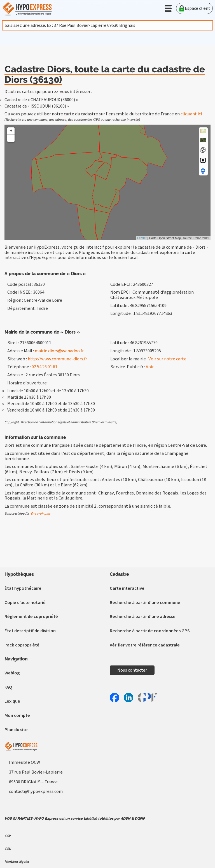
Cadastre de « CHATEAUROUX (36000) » (41, 100)
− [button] (11, 138)
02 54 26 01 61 (45, 367)
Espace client (194, 8)
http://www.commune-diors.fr (57, 359)
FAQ (8, 687)
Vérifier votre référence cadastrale (145, 645)
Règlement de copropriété (31, 617)
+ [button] (11, 131)
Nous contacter (132, 670)
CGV (8, 836)
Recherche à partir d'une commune (145, 603)
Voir (150, 367)
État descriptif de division (30, 631)
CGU (8, 849)
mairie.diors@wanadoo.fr (59, 351)
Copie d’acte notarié (25, 603)
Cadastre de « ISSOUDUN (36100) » (37, 106)
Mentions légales (17, 862)
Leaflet (142, 238)
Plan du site (16, 730)
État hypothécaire (23, 588)
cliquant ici (191, 114)
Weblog (12, 673)
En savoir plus (41, 514)
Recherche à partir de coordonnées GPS (150, 631)
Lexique (12, 701)
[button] (168, 8)
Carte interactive (127, 588)
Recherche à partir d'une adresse (143, 617)
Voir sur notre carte (167, 359)
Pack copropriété (22, 645)
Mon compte (17, 715)
